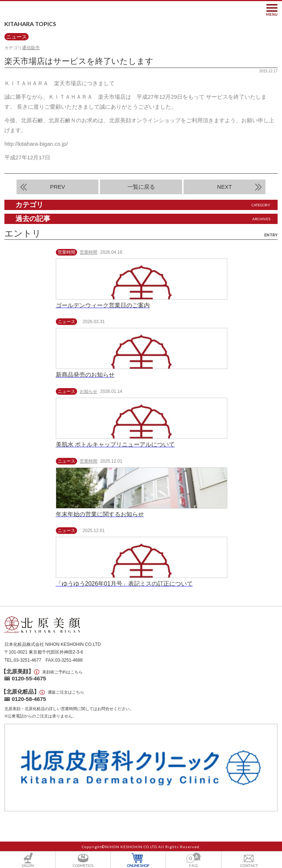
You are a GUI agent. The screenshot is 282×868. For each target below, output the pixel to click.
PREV (57, 187)
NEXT (224, 187)
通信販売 (31, 48)
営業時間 (88, 252)
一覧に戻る (141, 187)
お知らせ (88, 391)
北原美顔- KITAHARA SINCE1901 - (39, 10)
